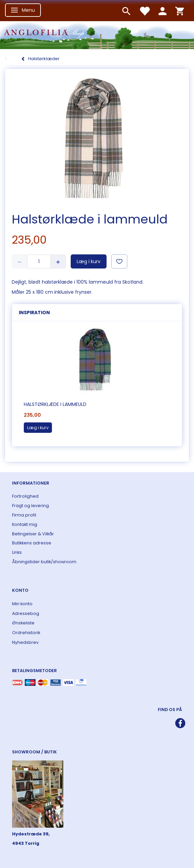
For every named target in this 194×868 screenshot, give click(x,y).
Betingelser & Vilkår (33, 534)
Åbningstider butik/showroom (44, 562)
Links (17, 552)
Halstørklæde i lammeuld (55, 404)
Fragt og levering (30, 506)
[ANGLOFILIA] (97, 34)
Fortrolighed (25, 496)
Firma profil (24, 515)
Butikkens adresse (32, 543)
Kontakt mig (25, 524)
